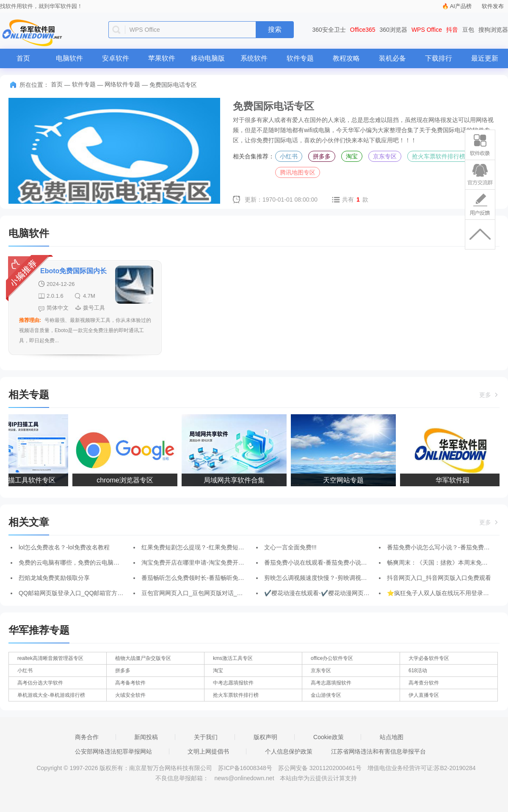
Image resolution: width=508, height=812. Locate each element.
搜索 (275, 29)
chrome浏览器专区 (126, 480)
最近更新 (485, 58)
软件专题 (300, 58)
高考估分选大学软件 (40, 683)
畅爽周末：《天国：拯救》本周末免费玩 (440, 563)
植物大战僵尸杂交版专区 (143, 658)
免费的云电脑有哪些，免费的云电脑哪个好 (75, 563)
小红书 (289, 156)
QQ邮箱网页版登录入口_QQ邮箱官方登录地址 (80, 593)
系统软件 (254, 58)
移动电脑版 (208, 58)
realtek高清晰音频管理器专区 (50, 658)
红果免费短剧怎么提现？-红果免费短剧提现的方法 (208, 547)
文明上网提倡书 (208, 751)
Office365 (363, 30)
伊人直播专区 (424, 695)
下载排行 (439, 58)
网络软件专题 (122, 84)
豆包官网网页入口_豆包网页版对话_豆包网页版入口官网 (216, 593)
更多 (489, 395)
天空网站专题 (345, 480)
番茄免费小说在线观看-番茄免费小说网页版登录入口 (333, 563)
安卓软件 (116, 58)
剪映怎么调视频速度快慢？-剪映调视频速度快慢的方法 (336, 578)
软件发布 (493, 6)
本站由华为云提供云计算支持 (318, 778)
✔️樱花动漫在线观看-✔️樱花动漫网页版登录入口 (329, 593)
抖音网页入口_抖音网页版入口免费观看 (439, 578)
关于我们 (206, 737)
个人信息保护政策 (289, 751)
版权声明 (265, 737)
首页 (23, 58)
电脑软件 (69, 58)
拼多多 (322, 156)
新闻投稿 (146, 737)
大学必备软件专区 (429, 658)
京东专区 (385, 156)
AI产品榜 (461, 6)
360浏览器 (393, 30)
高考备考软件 (130, 683)
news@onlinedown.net (244, 778)
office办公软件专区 (332, 658)
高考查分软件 (424, 683)
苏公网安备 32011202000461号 (321, 768)
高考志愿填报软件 (331, 683)
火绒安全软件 (130, 695)
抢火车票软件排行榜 (439, 156)
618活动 (418, 671)
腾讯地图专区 (298, 172)
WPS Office (427, 30)
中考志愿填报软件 (233, 683)
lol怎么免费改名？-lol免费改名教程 (64, 547)
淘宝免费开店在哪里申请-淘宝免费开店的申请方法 (208, 563)
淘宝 (352, 156)
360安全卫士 (329, 30)
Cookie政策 (329, 737)
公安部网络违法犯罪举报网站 (113, 751)
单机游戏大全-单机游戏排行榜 (51, 695)
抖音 (452, 30)
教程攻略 (346, 58)
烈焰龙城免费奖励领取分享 (54, 578)
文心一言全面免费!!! (290, 547)
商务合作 (87, 737)
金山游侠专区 (326, 695)
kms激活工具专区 (233, 658)
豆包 (468, 30)
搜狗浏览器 (493, 30)
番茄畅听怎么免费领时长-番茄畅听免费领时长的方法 (211, 578)
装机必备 (392, 58)
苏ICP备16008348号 (245, 768)
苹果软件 (162, 58)
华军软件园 (454, 480)
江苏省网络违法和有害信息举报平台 (378, 751)
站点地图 (392, 737)
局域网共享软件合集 (236, 480)
